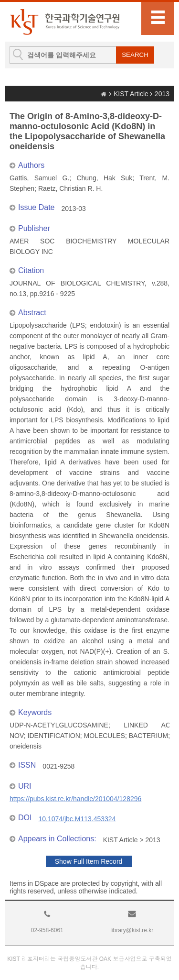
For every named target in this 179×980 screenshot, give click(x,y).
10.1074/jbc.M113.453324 (77, 819)
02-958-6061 (47, 930)
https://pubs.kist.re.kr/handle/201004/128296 (75, 799)
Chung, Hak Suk (104, 178)
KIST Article (131, 94)
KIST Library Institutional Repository (64, 22)
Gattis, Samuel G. (39, 178)
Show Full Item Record (89, 861)
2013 (162, 94)
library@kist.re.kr (132, 930)
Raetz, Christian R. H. (70, 188)
